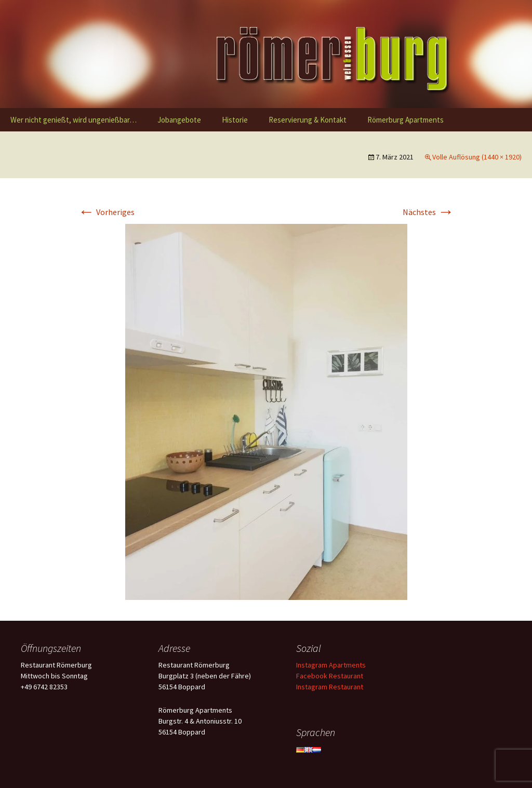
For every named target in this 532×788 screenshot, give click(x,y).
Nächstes (428, 212)
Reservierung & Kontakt (308, 120)
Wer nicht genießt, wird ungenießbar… (74, 120)
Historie (235, 120)
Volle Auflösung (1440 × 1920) (477, 157)
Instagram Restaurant (330, 687)
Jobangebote (179, 120)
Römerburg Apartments (405, 120)
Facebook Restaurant (330, 676)
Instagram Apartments (331, 665)
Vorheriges (106, 212)
